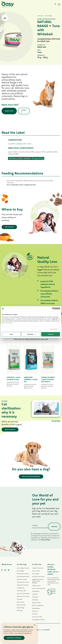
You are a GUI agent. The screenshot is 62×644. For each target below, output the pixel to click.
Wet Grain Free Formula (23, 596)
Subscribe (54, 527)
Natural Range (21, 608)
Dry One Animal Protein (23, 577)
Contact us (24, 111)
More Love (35, 611)
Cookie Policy (8, 323)
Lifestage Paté (21, 588)
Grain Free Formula (22, 579)
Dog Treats (20, 611)
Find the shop (9, 227)
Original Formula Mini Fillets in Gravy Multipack (38, 581)
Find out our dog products (31, 476)
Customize (31, 334)
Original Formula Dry (38, 568)
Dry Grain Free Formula (23, 582)
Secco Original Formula (23, 568)
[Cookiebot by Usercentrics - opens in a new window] (53, 309)
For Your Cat (37, 564)
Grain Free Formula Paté (23, 594)
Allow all (51, 334)
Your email (35, 525)
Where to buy (9, 111)
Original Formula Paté (23, 585)
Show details (53, 329)
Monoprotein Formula (23, 574)
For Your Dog (22, 564)
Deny (11, 334)
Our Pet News (56, 421)
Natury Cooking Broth (38, 605)
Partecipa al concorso (14, 638)
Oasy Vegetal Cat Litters (38, 620)
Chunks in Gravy (36, 586)
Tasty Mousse (36, 591)
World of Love (7, 564)
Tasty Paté (20, 599)
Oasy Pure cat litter (37, 617)
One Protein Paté (21, 591)
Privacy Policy (46, 540)
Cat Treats (35, 614)
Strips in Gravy (21, 602)
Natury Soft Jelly (21, 605)
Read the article (10, 429)
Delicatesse (35, 597)
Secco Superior (36, 571)
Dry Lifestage (20, 571)
